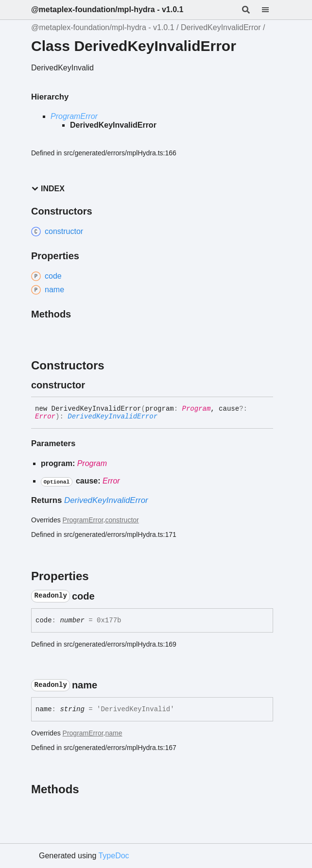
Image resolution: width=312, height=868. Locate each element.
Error (45, 417)
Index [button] (48, 189)
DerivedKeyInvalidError (221, 27)
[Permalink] (94, 385)
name (114, 733)
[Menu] (271, 10)
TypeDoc (113, 856)
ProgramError (74, 116)
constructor (122, 520)
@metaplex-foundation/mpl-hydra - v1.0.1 (107, 9)
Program (197, 409)
